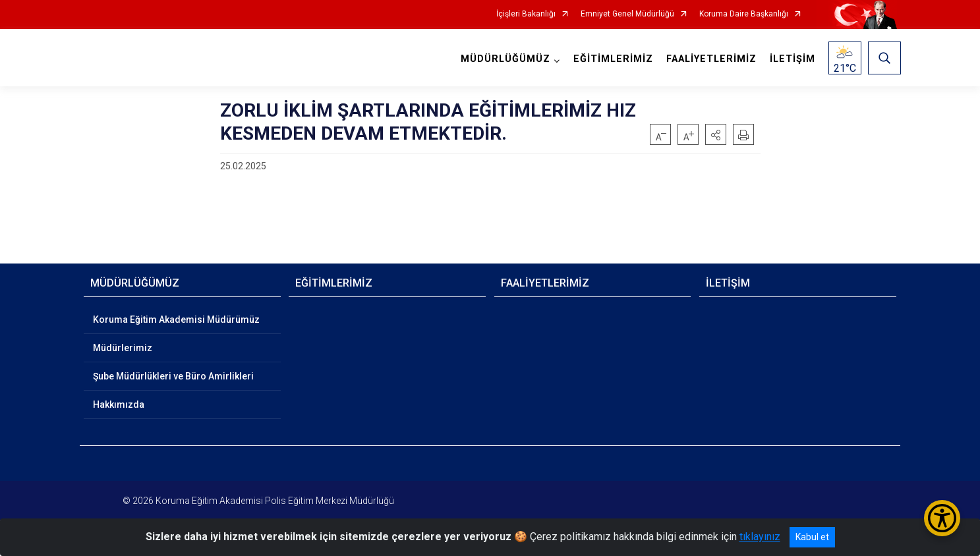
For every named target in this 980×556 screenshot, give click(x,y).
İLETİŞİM (792, 59)
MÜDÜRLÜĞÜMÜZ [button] (505, 59)
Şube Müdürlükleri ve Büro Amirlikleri (173, 376)
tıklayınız (760, 537)
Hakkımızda (119, 404)
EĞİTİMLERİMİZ (613, 59)
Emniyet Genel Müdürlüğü (627, 14)
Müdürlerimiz (123, 348)
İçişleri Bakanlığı (526, 14)
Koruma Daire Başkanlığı (744, 14)
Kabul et (812, 537)
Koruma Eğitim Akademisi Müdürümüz (176, 320)
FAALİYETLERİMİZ (711, 59)
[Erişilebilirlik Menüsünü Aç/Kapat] (942, 518)
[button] (716, 134)
